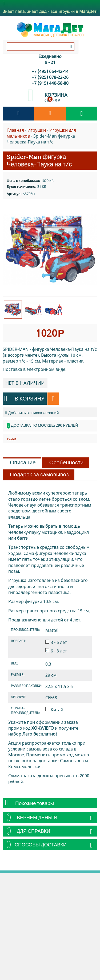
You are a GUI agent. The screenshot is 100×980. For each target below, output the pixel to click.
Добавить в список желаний (32, 413)
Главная (16, 130)
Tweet (11, 439)
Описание (23, 462)
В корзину (24, 398)
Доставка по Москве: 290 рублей (44, 425)
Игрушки (37, 130)
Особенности (67, 462)
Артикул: (14, 194)
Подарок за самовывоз (39, 475)
